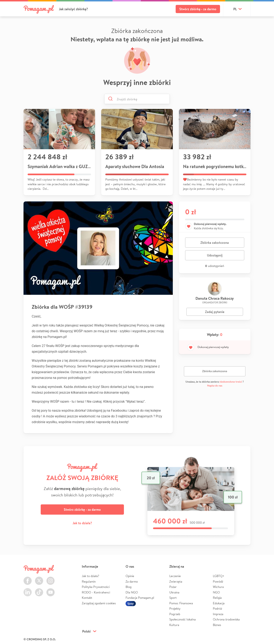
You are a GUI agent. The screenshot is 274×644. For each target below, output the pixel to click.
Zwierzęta (176, 581)
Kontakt (87, 598)
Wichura (218, 587)
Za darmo (132, 581)
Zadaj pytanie (215, 312)
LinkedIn (28, 590)
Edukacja (219, 603)
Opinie (130, 576)
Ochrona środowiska (226, 619)
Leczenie (175, 576)
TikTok (39, 590)
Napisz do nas (215, 386)
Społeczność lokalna (182, 619)
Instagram (51, 578)
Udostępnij (215, 255)
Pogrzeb (175, 614)
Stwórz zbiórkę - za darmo (198, 9)
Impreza (218, 614)
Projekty (175, 608)
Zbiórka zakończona (215, 243)
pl (235, 9)
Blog (129, 587)
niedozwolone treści (231, 382)
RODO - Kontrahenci (96, 592)
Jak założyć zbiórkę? (73, 9)
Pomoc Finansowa (181, 603)
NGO (216, 592)
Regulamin (89, 581)
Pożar (173, 587)
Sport (173, 598)
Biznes (217, 625)
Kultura (174, 625)
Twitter (39, 578)
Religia (217, 598)
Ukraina (174, 592)
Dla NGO (132, 592)
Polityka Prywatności (96, 587)
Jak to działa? (82, 523)
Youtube (51, 590)
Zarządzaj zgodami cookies (99, 603)
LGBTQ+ (219, 576)
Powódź (218, 581)
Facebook (28, 578)
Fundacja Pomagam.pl (140, 598)
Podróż (217, 608)
